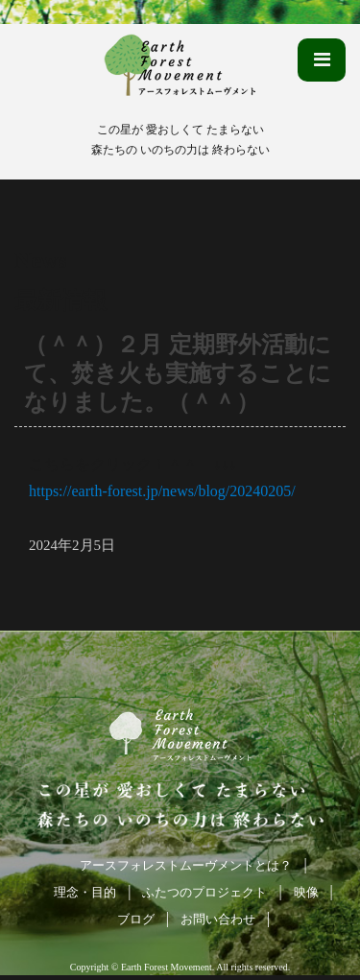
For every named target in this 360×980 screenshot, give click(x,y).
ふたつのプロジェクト (204, 892)
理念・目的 (85, 892)
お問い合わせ (218, 919)
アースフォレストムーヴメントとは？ (186, 865)
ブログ (136, 919)
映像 (306, 892)
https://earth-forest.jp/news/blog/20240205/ (162, 491)
